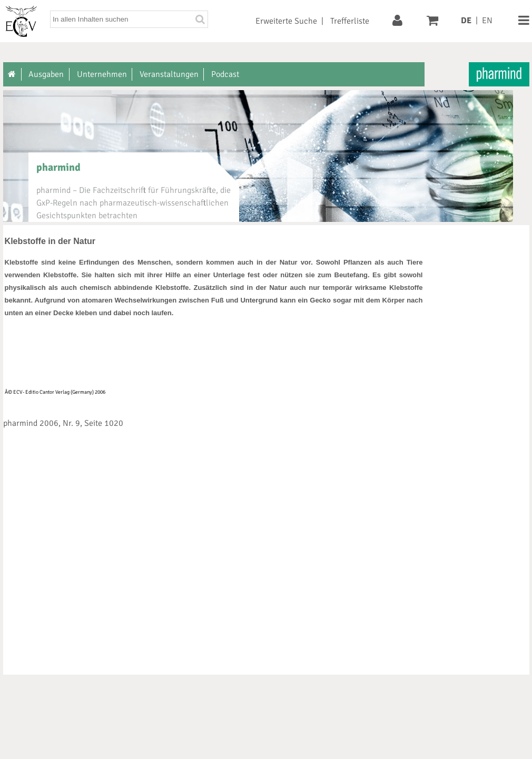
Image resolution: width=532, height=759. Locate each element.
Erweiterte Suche (286, 21)
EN (487, 21)
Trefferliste (350, 21)
